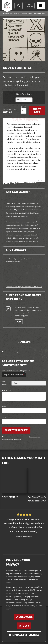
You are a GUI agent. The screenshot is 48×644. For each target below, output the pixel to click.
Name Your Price (24, 94)
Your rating (5, 383)
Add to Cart (37, 111)
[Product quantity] (24, 111)
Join (19, 322)
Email (5, 417)
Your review (7, 390)
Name (5, 407)
